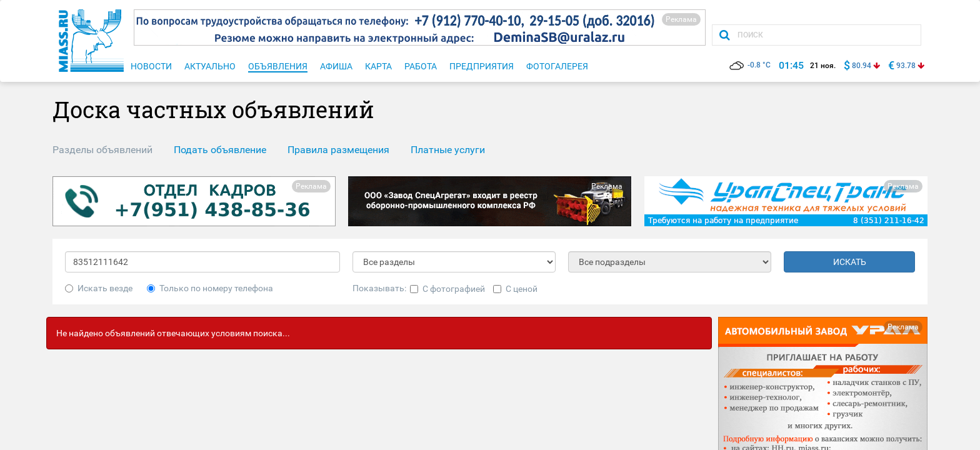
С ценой (515, 289)
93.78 (906, 66)
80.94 (862, 66)
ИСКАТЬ (850, 262)
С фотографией (447, 289)
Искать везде (99, 288)
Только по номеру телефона (210, 288)
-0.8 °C (750, 65)
